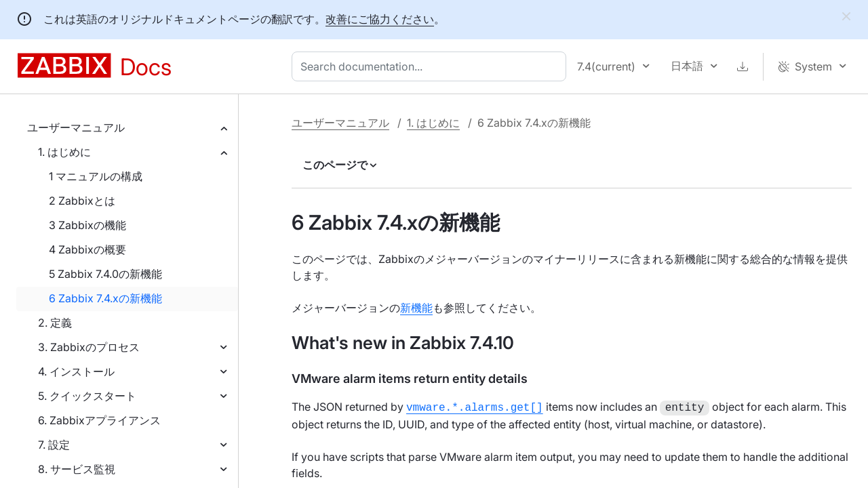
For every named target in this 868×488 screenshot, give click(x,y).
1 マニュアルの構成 (96, 176)
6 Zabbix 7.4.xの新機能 (105, 298)
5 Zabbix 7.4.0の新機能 (105, 274)
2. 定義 (55, 323)
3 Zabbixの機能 (87, 225)
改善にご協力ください (380, 19)
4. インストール (76, 371)
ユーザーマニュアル (76, 127)
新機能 (416, 308)
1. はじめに (64, 152)
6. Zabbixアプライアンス (99, 420)
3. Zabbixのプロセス (89, 347)
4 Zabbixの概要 (87, 249)
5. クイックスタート (87, 396)
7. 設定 (54, 445)
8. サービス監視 (77, 469)
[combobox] (432, 66)
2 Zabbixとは (82, 201)
